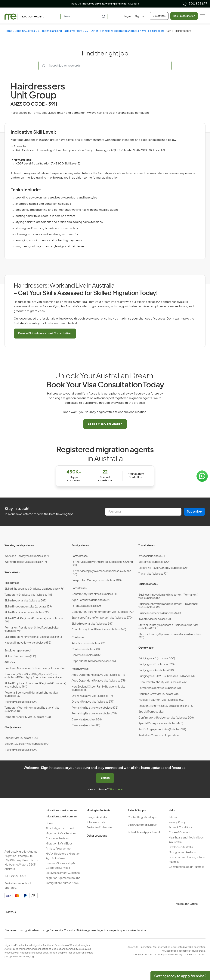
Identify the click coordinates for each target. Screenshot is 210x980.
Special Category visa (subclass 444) (161, 724)
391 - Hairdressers (153, 31)
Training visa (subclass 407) (21, 702)
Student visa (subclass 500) (21, 738)
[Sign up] (138, 17)
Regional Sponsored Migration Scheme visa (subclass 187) (31, 694)
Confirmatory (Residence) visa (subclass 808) (166, 718)
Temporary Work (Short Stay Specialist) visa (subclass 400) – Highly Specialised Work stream (34, 676)
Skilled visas (12, 583)
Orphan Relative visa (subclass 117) (92, 696)
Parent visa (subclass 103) (87, 606)
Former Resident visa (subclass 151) (160, 688)
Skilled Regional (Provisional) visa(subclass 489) (33, 637)
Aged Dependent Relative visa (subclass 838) (99, 681)
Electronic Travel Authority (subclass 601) (163, 568)
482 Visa (10, 663)
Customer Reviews (57, 839)
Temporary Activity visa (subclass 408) (28, 717)
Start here (116, 790)
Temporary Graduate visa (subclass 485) (29, 595)
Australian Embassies (100, 828)
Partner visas (80, 556)
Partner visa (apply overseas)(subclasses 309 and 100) (101, 573)
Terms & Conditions (181, 828)
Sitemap (174, 817)
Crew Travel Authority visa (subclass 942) (163, 682)
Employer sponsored (17, 651)
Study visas (12, 727)
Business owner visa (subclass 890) (160, 613)
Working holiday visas (18, 545)
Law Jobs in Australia (181, 847)
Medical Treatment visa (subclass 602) (161, 700)
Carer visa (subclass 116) (86, 726)
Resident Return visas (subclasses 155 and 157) (166, 706)
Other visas (146, 648)
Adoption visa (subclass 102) (88, 643)
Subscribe (194, 512)
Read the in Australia (105, 4)
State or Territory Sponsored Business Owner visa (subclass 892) (168, 627)
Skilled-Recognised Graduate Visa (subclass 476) (34, 589)
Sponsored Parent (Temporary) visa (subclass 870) (102, 618)
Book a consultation (184, 16)
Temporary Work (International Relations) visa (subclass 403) (32, 710)
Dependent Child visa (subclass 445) (94, 661)
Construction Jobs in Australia (186, 867)
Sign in (105, 778)
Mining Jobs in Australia (182, 852)
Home (8, 31)
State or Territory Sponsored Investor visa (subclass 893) (170, 636)
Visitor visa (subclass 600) (154, 562)
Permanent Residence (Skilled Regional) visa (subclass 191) (32, 629)
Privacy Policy (177, 822)
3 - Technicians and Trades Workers (60, 31)
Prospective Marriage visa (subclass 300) (97, 580)
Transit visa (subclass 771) (153, 574)
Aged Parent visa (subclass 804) (91, 600)
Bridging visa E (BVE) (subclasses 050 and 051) (167, 676)
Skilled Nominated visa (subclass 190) (27, 613)
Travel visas (146, 545)
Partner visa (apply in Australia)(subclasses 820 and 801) (102, 564)
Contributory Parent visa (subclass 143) (95, 594)
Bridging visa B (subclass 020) (156, 664)
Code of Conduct (179, 833)
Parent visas (79, 588)
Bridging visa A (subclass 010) (156, 670)
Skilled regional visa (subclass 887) (25, 601)
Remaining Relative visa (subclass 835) (95, 708)
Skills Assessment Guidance (63, 873)
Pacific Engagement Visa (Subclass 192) (162, 730)
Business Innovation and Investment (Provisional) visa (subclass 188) (168, 606)
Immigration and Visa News (62, 883)
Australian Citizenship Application (159, 735)
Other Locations (97, 836)
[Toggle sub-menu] (33, 545)
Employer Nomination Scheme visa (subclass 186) (34, 668)
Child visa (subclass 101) (86, 649)
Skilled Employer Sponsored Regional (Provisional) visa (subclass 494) (35, 685)
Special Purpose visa (151, 712)
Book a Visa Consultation (105, 424)
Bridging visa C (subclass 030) (157, 659)
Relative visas (80, 669)
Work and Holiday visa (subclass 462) (27, 556)
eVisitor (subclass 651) (152, 556)
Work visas (11, 572)
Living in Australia (97, 817)
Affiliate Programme (58, 849)
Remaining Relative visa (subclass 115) (94, 714)
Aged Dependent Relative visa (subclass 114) (98, 675)
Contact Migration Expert (143, 817)
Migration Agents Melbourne (63, 878)
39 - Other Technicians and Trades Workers (112, 31)
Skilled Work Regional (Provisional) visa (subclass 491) (34, 620)
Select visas (159, 16)
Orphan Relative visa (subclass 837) (93, 702)
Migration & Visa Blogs (59, 844)
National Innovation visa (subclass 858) (28, 643)
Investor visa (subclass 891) (155, 619)
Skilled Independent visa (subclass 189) (28, 607)
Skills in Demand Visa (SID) (20, 657)
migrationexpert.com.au (61, 811)
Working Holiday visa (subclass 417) (26, 562)
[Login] (127, 17)
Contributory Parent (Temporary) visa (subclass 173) (103, 612)
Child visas (78, 638)
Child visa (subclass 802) (86, 655)
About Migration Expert (60, 829)
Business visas (147, 584)
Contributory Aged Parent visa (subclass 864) (99, 630)
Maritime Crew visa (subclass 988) (159, 694)
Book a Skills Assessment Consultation (45, 333)
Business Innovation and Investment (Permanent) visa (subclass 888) (168, 597)
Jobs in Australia (25, 31)
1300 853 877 (195, 4)
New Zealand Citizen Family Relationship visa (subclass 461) (99, 688)
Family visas (79, 545)
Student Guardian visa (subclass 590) (27, 744)
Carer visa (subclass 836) (87, 720)
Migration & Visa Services (61, 834)
